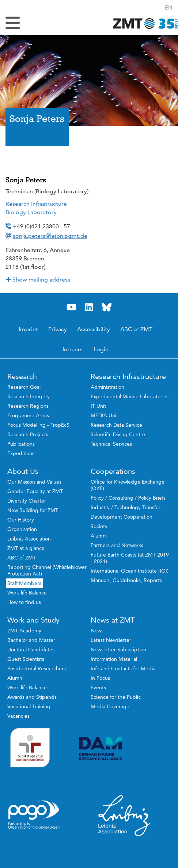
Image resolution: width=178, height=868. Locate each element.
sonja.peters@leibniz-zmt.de (50, 236)
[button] (169, 7)
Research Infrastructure (36, 204)
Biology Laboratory (31, 212)
